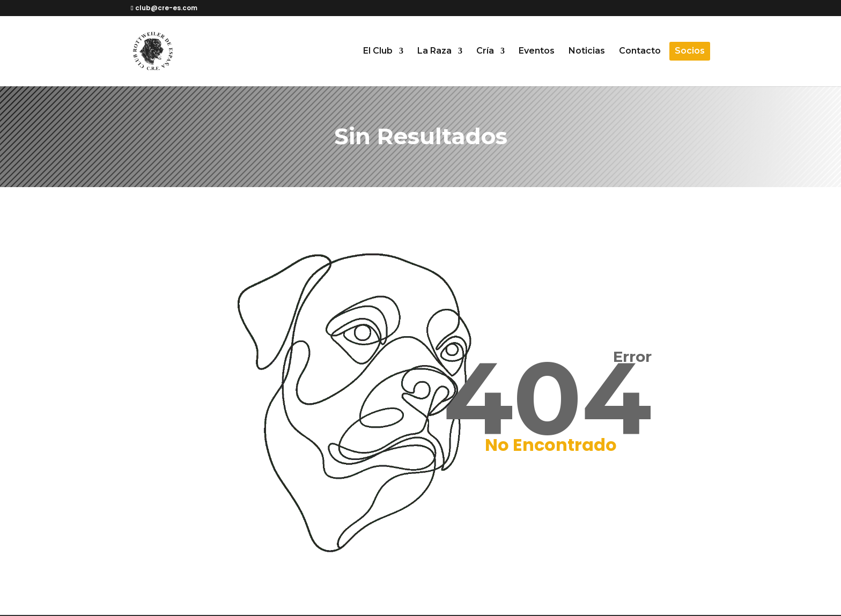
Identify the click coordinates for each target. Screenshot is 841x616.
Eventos (537, 51)
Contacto (640, 51)
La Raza (434, 51)
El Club (378, 51)
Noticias (587, 51)
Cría (485, 51)
